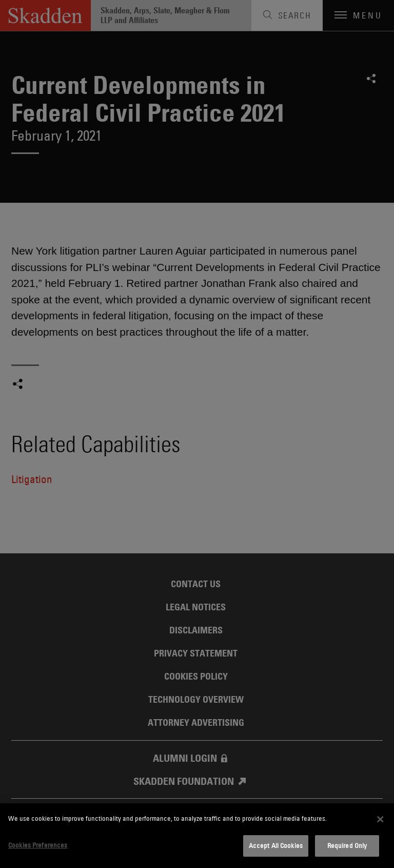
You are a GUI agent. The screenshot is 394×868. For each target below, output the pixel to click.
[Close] (380, 819)
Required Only (347, 845)
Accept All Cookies (276, 845)
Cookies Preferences (38, 845)
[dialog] (197, 836)
